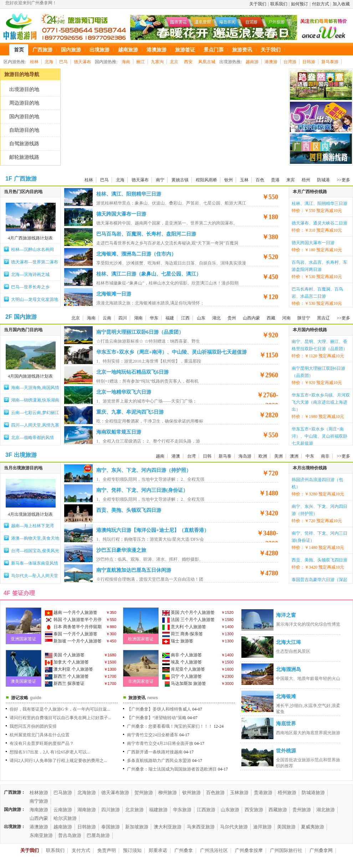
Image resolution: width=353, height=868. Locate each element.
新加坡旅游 (137, 827)
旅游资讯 (137, 698)
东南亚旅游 (41, 835)
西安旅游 (254, 810)
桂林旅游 (39, 793)
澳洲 (294, 456)
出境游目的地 (24, 89)
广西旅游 (25, 179)
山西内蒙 (251, 318)
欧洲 (263, 456)
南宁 (160, 180)
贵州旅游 (302, 810)
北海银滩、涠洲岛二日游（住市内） (136, 254)
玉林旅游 (239, 793)
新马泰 (225, 456)
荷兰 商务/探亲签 (183, 634)
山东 (201, 318)
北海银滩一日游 (114, 294)
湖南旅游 (87, 810)
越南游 (252, 62)
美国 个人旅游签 (65, 655)
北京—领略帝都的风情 (32, 438)
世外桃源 (286, 751)
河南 (286, 318)
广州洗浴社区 (214, 850)
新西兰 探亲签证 (65, 684)
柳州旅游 (168, 793)
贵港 (275, 180)
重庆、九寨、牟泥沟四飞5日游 (130, 412)
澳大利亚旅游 (168, 827)
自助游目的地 (24, 130)
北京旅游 (134, 810)
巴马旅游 (63, 793)
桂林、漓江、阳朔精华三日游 (129, 194)
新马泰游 (330, 62)
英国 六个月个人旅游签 (188, 613)
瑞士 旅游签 (178, 641)
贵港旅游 (263, 793)
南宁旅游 (39, 801)
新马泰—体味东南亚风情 (35, 563)
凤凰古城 (207, 62)
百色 (260, 180)
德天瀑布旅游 (115, 793)
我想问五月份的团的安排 (33, 726)
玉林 (244, 180)
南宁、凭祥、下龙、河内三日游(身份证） (142, 490)
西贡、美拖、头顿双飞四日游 (129, 510)
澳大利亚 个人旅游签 (69, 670)
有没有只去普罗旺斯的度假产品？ (42, 743)
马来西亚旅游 (201, 827)
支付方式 (81, 850)
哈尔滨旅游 (65, 818)
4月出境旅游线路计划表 (30, 514)
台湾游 (290, 62)
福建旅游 (158, 810)
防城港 (323, 180)
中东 (310, 456)
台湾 (191, 456)
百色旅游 (215, 793)
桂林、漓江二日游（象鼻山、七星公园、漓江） (149, 274)
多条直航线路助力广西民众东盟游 (159, 761)
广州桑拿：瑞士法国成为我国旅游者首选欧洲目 (172, 769)
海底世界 (286, 724)
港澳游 (271, 62)
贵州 (232, 318)
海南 (126, 62)
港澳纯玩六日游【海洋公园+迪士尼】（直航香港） (153, 530)
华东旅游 (182, 810)
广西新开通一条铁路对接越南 (155, 752)
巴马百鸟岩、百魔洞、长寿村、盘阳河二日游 (146, 234)
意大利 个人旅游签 (184, 627)
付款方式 (321, 4)
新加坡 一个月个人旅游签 (73, 641)
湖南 (138, 318)
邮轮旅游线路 (24, 157)
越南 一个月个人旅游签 (71, 613)
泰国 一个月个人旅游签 (71, 634)
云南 (107, 318)
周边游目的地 (24, 103)
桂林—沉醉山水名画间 (32, 249)
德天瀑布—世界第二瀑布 (35, 262)
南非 (325, 456)
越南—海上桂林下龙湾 (32, 526)
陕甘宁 (304, 318)
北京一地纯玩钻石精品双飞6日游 (132, 372)
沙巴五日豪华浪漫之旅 (121, 550)
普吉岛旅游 (70, 835)
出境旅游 (25, 455)
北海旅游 (87, 793)
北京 (174, 62)
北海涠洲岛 (288, 669)
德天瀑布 (82, 62)
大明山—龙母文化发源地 (35, 299)
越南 (160, 456)
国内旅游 (25, 317)
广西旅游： (15, 792)
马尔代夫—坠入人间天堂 (35, 576)
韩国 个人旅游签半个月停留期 (73, 620)
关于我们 (258, 4)
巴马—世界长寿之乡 (30, 287)
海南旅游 (39, 810)
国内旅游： (15, 809)
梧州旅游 (287, 793)
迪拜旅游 (262, 827)
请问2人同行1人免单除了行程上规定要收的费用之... (58, 761)
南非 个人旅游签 (182, 655)
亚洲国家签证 (24, 639)
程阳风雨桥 (206, 180)
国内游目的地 (24, 117)
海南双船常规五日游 (119, 432)
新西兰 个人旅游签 (67, 677)
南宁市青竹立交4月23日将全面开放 (160, 743)
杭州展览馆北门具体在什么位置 (40, 735)
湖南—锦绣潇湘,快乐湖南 (35, 400)
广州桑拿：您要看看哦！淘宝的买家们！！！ (170, 726)
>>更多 (343, 180)
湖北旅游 (326, 810)
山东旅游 (230, 810)
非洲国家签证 (141, 681)
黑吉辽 (323, 318)
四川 (123, 318)
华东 (154, 318)
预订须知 (132, 850)
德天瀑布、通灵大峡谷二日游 (319, 223)
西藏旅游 (278, 810)
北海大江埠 (288, 642)
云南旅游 (63, 810)
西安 (188, 62)
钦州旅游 (191, 793)
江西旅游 (206, 810)
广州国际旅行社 (286, 850)
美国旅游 (286, 827)
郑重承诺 (158, 850)
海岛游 (245, 456)
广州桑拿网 (321, 850)
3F (9, 455)
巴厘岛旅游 (98, 835)
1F (9, 179)
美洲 (278, 456)
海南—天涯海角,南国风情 (35, 388)
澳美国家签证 (24, 681)
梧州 (306, 180)
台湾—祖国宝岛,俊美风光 (35, 551)
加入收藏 (341, 4)
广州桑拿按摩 (249, 850)
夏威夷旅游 (313, 827)
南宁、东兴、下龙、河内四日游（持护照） (144, 470)
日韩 (207, 456)
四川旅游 (111, 810)
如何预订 (300, 4)
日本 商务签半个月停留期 (73, 627)
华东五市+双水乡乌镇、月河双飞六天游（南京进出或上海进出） (321, 402)
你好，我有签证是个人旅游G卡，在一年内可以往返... (60, 709)
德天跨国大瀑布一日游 (121, 214)
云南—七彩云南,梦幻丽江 (35, 413)
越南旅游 (63, 827)
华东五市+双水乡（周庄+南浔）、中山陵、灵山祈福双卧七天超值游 (172, 352)
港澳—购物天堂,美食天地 (35, 538)
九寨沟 (157, 62)
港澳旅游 (39, 827)
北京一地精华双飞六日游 (124, 392)
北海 (49, 62)
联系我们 (279, 4)
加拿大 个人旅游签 (67, 662)
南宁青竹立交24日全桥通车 (153, 735)
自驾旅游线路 (24, 144)
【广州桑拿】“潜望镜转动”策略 (157, 718)
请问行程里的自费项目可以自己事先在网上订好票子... (60, 718)
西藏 (271, 318)
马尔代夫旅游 (234, 827)
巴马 (63, 62)
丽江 (140, 62)
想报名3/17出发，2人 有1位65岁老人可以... (50, 752)
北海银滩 (286, 697)
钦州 (229, 180)
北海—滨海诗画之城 (30, 274)
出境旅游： (15, 827)
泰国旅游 (111, 827)
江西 (185, 318)
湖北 (216, 318)
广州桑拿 (184, 850)
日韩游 (309, 62)
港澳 (176, 456)
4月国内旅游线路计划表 (30, 376)
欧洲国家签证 (141, 639)
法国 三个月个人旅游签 (188, 620)
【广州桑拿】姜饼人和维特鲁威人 (159, 709)
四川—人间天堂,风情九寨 (35, 425)
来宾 (291, 180)
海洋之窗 (286, 615)
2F (9, 317)
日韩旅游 (87, 827)
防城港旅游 (313, 793)
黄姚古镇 (180, 180)
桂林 (34, 62)
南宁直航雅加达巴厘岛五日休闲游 (134, 570)
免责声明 (107, 850)
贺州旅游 (144, 793)
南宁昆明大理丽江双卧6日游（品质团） (140, 332)
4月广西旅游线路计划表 (30, 238)
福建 (170, 318)
